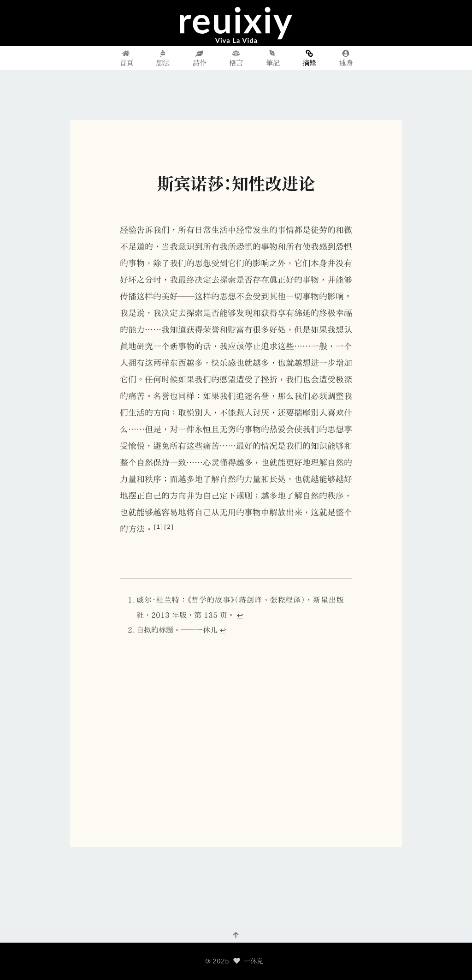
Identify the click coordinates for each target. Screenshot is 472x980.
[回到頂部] (236, 934)
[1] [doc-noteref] (158, 527)
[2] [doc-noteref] (169, 527)
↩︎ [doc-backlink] (240, 615)
